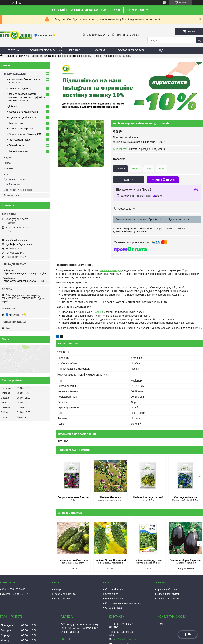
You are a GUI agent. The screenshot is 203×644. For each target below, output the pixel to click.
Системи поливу (17, 123)
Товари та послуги (43, 50)
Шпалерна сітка (114, 598)
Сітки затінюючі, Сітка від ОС (25, 134)
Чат (188, 634)
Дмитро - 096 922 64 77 (15, 594)
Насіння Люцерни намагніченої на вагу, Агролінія (111, 499)
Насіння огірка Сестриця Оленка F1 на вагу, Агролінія (73, 562)
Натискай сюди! (137, 10)
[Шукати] (199, 40)
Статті (7, 174)
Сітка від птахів (114, 608)
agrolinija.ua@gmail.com (19, 244)
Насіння (62, 56)
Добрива (13, 106)
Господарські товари (20, 140)
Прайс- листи (12, 184)
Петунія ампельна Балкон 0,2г (73, 499)
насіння (98, 312)
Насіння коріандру (80, 56)
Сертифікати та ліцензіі (18, 190)
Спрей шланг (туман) (169, 594)
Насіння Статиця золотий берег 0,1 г (148, 499)
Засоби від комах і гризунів (23, 112)
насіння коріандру (111, 270)
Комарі (58, 589)
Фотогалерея (11, 195)
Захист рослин (62, 598)
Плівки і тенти (16, 145)
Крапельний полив (167, 589)
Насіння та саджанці (42, 56)
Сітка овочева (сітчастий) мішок (123, 603)
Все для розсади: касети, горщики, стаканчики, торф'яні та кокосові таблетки (27, 97)
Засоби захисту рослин (21, 129)
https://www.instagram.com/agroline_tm (25, 273)
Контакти (101, 50)
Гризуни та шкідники (65, 594)
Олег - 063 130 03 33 (14, 589)
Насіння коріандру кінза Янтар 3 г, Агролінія (148, 562)
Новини (8, 168)
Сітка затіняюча (114, 589)
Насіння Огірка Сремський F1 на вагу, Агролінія (111, 562)
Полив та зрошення (168, 598)
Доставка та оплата (131, 50)
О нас (7, 163)
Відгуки (8, 158)
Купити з (163, 180)
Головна (13, 50)
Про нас (75, 50)
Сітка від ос (112, 594)
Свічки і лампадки (18, 151)
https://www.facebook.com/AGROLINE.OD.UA (25, 281)
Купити (129, 180)
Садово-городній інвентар (23, 117)
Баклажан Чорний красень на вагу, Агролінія (185, 562)
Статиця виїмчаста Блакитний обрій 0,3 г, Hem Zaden (185, 499)
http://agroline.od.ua (16, 240)
